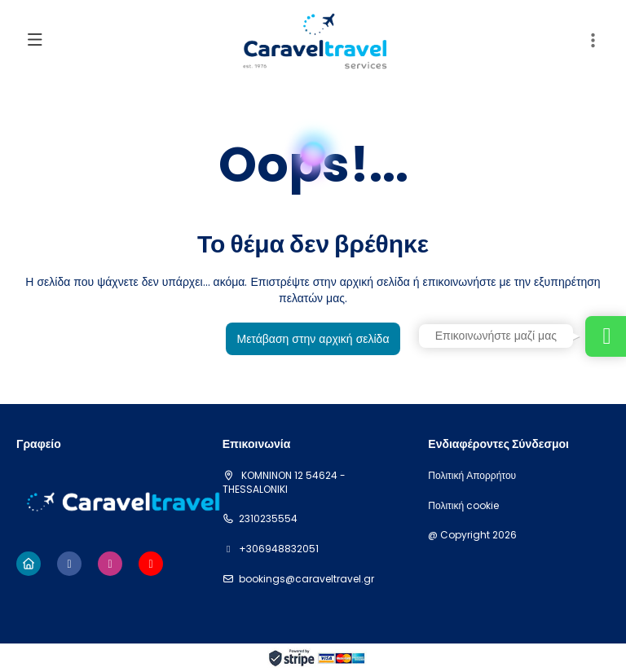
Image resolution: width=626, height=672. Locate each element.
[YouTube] (151, 564)
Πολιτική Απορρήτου (472, 476)
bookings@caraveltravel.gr (306, 579)
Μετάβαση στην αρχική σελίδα (313, 339)
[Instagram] (110, 564)
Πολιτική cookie (463, 506)
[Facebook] (69, 564)
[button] (593, 41)
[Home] (29, 564)
